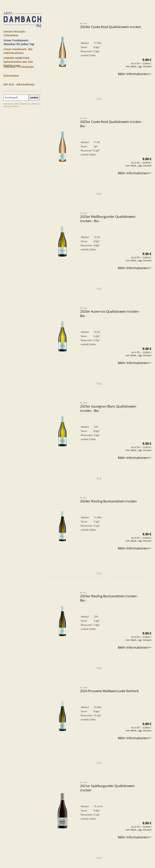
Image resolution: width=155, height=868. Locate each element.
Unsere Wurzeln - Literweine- (15, 33)
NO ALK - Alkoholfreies (19, 84)
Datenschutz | (26, 104)
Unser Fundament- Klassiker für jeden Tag (19, 42)
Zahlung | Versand (11, 106)
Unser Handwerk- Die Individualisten (18, 51)
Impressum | (9, 104)
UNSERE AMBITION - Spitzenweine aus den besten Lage (18, 59)
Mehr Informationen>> (135, 78)
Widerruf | (37, 104)
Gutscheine (11, 76)
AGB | (17, 104)
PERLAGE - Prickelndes (19, 67)
